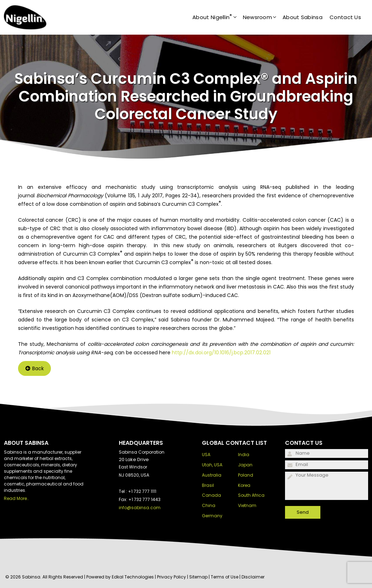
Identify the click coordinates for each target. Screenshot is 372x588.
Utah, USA (212, 465)
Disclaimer (253, 577)
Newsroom (263, 17)
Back (35, 368)
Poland (246, 475)
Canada (211, 495)
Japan (245, 465)
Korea (244, 485)
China (209, 505)
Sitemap (198, 577)
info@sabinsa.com (140, 508)
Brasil (208, 485)
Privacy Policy (172, 577)
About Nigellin (218, 17)
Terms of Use (225, 577)
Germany (212, 516)
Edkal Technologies (133, 577)
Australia (212, 475)
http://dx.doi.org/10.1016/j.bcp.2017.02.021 (221, 353)
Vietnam (247, 505)
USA (206, 455)
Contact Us (345, 17)
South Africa (251, 495)
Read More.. (16, 498)
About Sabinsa (303, 17)
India (244, 455)
